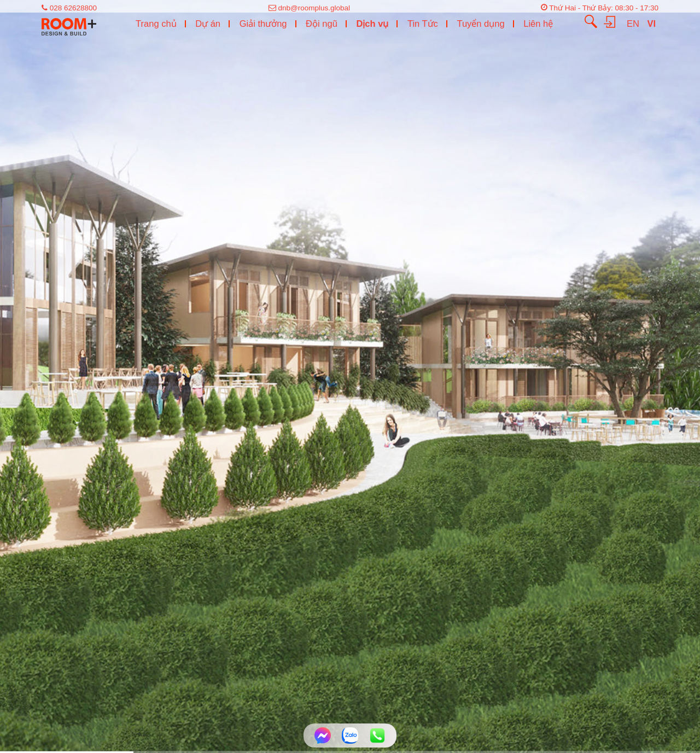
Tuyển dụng (480, 24)
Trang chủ (156, 24)
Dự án (208, 24)
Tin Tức (423, 24)
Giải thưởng (263, 24)
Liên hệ (538, 24)
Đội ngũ (322, 24)
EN (634, 24)
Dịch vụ (372, 24)
